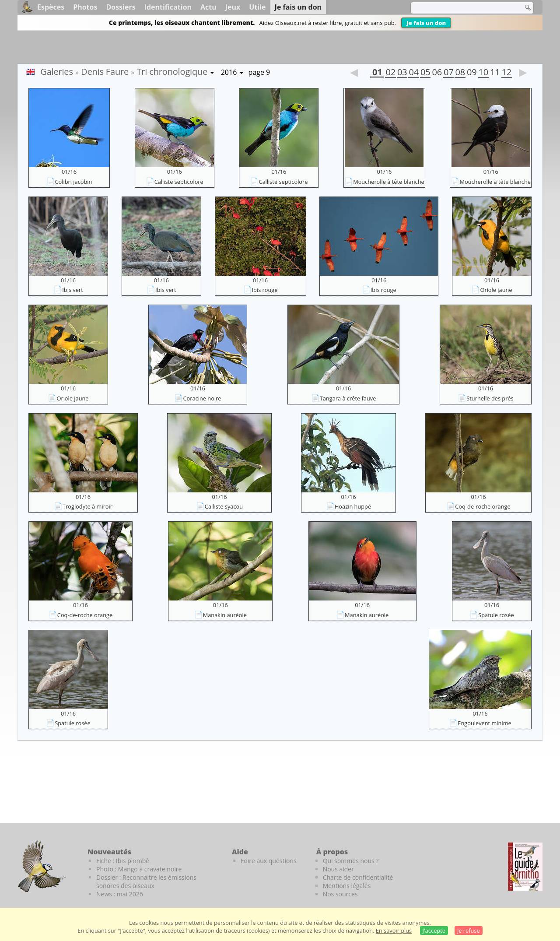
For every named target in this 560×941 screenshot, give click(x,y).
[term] (461, 8)
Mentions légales (347, 886)
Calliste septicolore (179, 182)
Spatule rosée (496, 615)
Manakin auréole (225, 615)
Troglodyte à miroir (87, 506)
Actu (208, 7)
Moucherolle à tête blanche (389, 182)
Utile (257, 7)
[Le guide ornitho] (525, 867)
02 (390, 73)
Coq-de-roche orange (483, 506)
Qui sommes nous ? (351, 861)
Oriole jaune (496, 290)
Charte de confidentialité (358, 877)
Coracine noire (202, 398)
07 (448, 73)
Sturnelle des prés (490, 398)
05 (425, 73)
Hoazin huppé (353, 506)
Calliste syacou (224, 506)
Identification (168, 7)
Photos (85, 7)
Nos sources (340, 894)
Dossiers (121, 7)
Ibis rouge (265, 290)
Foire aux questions (269, 861)
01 (377, 73)
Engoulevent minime (484, 723)
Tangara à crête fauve (348, 398)
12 (507, 73)
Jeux (233, 7)
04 (413, 73)
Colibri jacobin (74, 182)
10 (483, 73)
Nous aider (338, 869)
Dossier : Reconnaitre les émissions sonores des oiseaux (146, 881)
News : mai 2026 (120, 894)
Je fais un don (426, 23)
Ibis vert (72, 290)
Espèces (51, 7)
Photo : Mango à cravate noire (139, 869)
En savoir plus (394, 930)
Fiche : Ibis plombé (123, 861)
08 (460, 73)
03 (402, 73)
